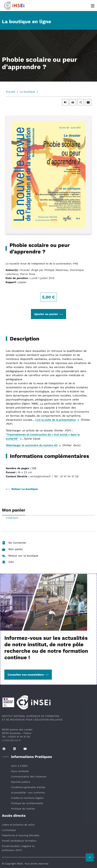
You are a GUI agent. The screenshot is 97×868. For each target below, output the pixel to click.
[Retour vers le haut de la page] (90, 857)
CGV (8, 562)
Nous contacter (20, 771)
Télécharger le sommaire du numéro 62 (32, 445)
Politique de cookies (23, 809)
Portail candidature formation (19, 841)
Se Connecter (14, 543)
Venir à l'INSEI (19, 766)
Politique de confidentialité (27, 803)
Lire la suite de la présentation (56, 420)
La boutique (27, 92)
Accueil (11, 92)
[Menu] (93, 6)
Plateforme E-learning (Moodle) (20, 835)
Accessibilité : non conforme (28, 793)
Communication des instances (29, 777)
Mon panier (12, 549)
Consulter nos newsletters (28, 675)
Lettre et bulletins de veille (18, 825)
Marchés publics (21, 782)
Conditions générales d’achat (28, 787)
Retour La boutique (22, 489)
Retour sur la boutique (20, 556)
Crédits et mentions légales (27, 798)
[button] (65, 102)
